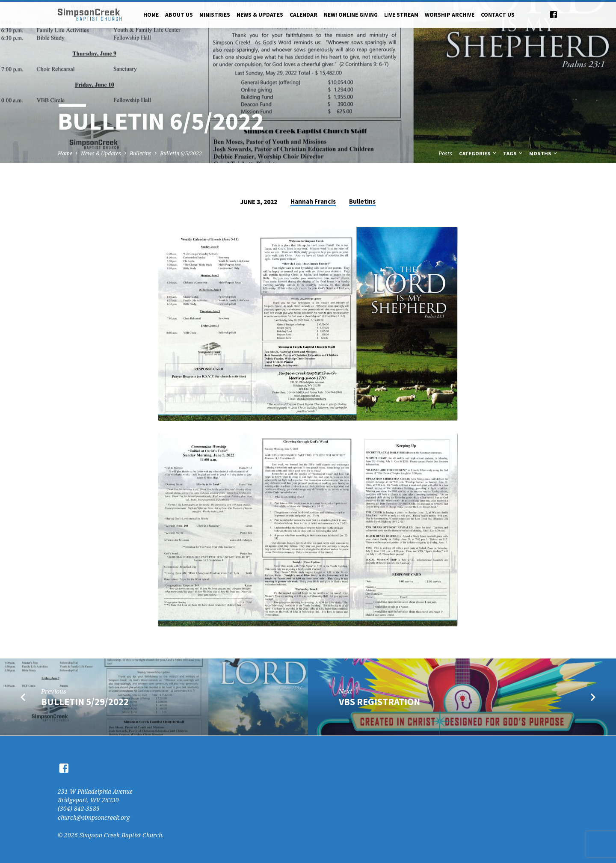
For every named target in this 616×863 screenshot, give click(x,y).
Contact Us (498, 15)
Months (544, 153)
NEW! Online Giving (351, 15)
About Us (179, 15)
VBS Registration (379, 702)
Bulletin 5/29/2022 (85, 702)
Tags (513, 153)
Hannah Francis (313, 201)
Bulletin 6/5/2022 (181, 153)
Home (151, 15)
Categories (478, 153)
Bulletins (141, 153)
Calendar (304, 15)
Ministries (215, 15)
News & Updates (260, 15)
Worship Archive (450, 15)
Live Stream (401, 15)
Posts (445, 153)
